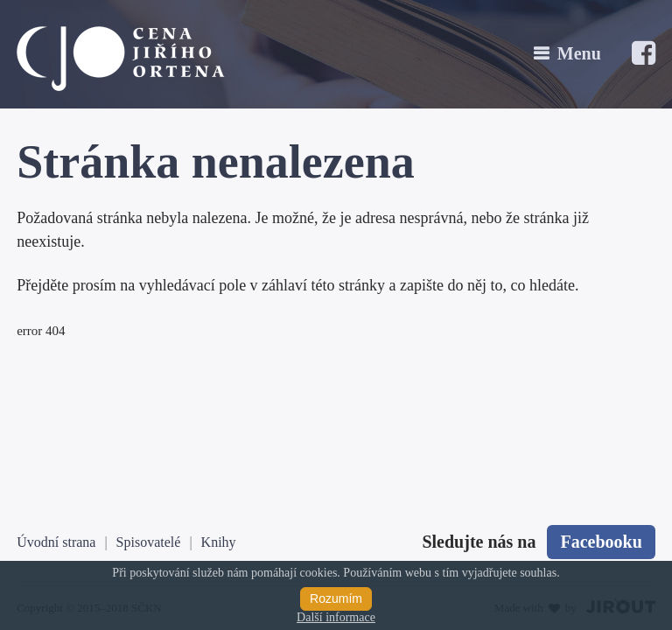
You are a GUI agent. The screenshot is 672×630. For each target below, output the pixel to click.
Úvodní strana (56, 542)
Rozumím (336, 598)
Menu (579, 53)
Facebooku (601, 542)
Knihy (219, 542)
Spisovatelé (149, 542)
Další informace (336, 617)
